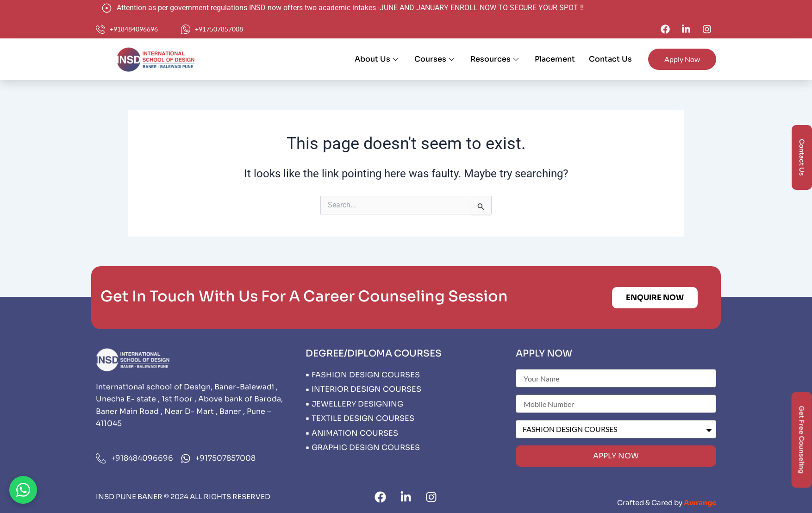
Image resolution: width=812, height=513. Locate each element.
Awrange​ (700, 503)
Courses (435, 59)
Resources (496, 59)
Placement (555, 59)
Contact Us (610, 59)
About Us (378, 59)
